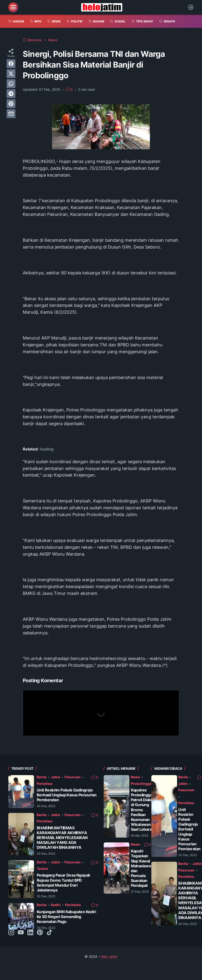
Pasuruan (73, 777)
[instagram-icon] (11, 933)
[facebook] (11, 64)
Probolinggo (141, 784)
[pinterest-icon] (40, 933)
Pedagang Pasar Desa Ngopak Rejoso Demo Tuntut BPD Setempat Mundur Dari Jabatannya (63, 883)
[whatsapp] (11, 84)
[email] (11, 114)
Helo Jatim (109, 956)
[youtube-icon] (21, 933)
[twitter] (11, 74)
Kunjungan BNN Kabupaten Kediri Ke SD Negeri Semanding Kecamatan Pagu (66, 917)
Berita (42, 777)
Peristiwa (45, 784)
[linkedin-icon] (30, 933)
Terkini (42, 869)
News (135, 777)
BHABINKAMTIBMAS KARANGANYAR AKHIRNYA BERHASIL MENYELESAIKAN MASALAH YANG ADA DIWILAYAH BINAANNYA (62, 838)
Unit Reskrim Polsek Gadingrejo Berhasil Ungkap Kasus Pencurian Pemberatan (67, 795)
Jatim (56, 777)
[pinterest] (11, 104)
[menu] (13, 7)
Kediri (56, 905)
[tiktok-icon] (49, 933)
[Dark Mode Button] (191, 7)
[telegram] (11, 94)
